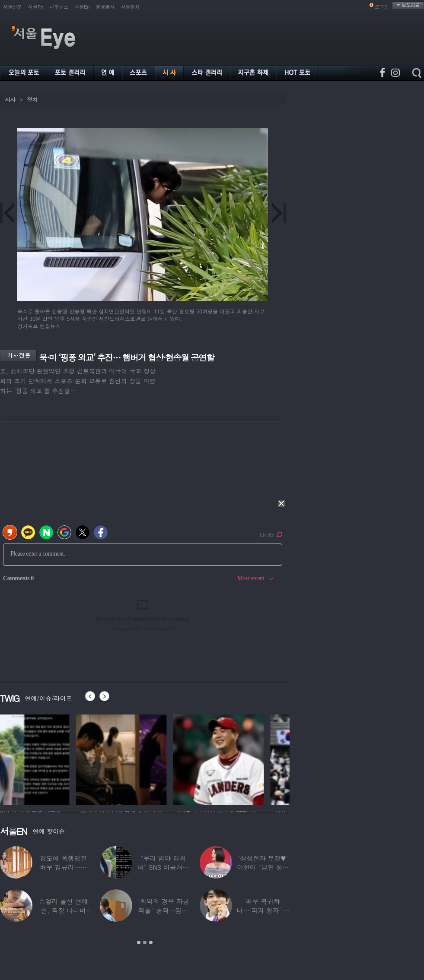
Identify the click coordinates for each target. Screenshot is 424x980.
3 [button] (151, 942)
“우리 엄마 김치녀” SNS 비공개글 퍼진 (163, 867)
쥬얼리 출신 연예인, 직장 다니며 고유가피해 (64, 910)
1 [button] (139, 942)
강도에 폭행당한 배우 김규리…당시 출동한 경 (63, 867)
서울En (82, 7)
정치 (32, 100)
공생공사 (105, 7)
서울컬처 (131, 7)
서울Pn (36, 7)
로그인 (382, 7)
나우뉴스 (59, 7)
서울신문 (13, 7)
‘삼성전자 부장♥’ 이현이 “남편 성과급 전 (263, 867)
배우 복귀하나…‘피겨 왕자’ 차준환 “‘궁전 (263, 910)
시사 (10, 100)
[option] (45, 759)
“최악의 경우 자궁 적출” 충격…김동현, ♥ (163, 910)
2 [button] (145, 942)
